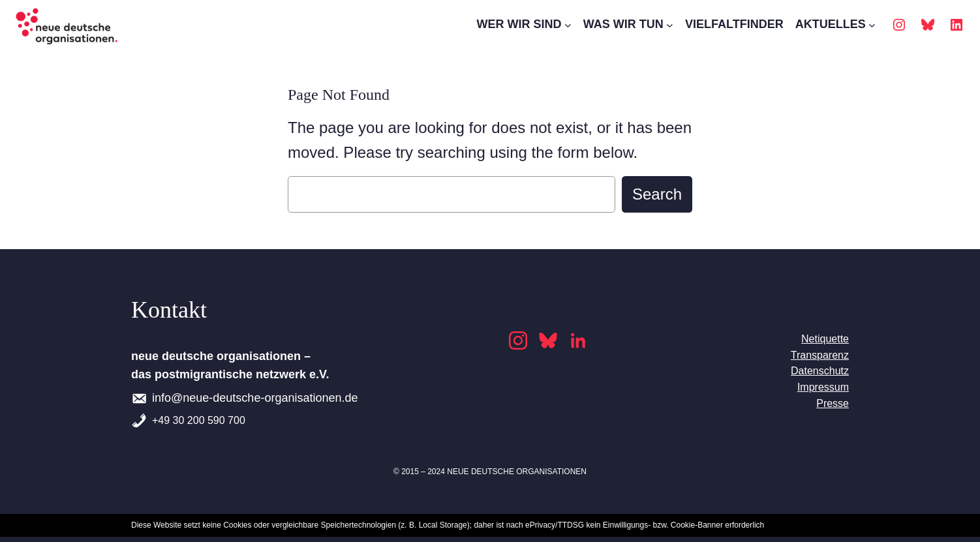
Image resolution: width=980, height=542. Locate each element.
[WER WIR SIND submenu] (568, 25)
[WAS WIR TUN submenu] (670, 25)
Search (657, 194)
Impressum (823, 387)
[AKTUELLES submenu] (872, 25)
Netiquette (825, 339)
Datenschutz (820, 371)
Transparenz (820, 355)
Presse (833, 403)
